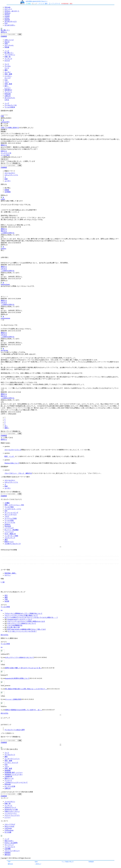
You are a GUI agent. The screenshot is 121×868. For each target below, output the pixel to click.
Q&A (36, 862)
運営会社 (10, 864)
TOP (9, 862)
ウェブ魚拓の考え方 (68, 862)
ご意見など (38, 864)
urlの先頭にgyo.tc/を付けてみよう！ (37, 1)
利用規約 (91, 862)
